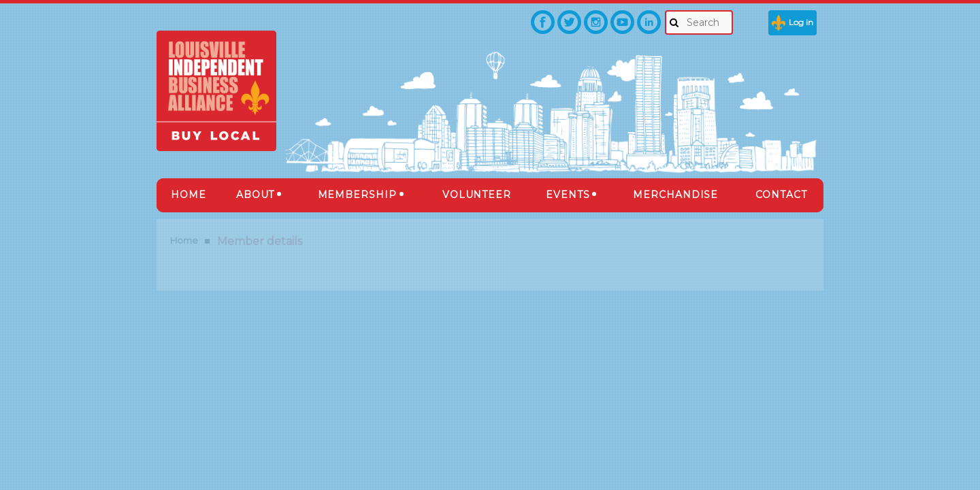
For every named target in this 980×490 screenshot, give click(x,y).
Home (184, 240)
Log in (801, 22)
